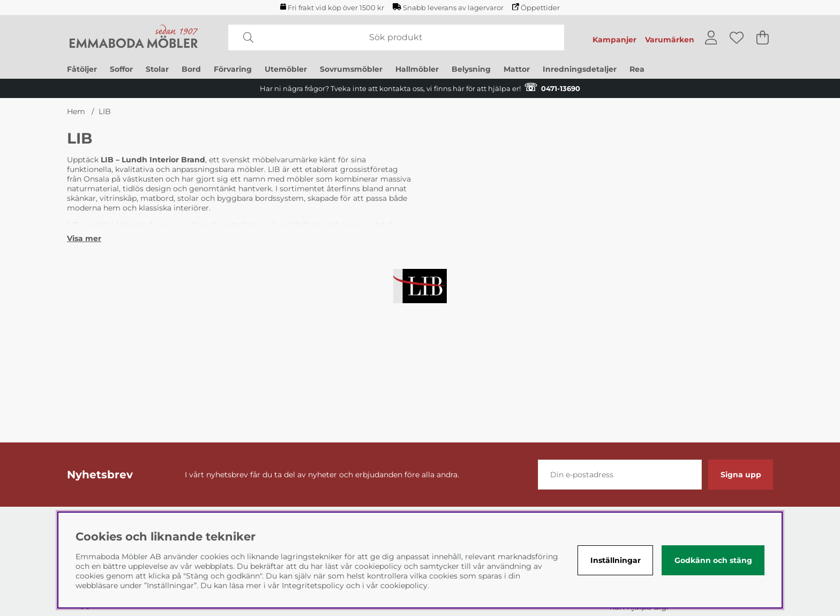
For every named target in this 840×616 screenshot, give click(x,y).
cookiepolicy (404, 585)
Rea (637, 69)
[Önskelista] (737, 37)
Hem (76, 111)
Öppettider (536, 7)
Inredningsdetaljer (580, 69)
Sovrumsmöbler (351, 69)
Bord (191, 69)
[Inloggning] (711, 37)
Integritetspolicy (313, 585)
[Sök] (396, 37)
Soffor (121, 69)
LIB (105, 111)
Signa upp (741, 475)
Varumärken (670, 40)
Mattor (517, 69)
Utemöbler (286, 69)
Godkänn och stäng (713, 560)
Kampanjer (614, 40)
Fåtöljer (82, 69)
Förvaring (233, 69)
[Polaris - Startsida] (134, 37)
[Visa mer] (84, 238)
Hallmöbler (417, 69)
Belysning (471, 69)
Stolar (157, 69)
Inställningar (616, 560)
